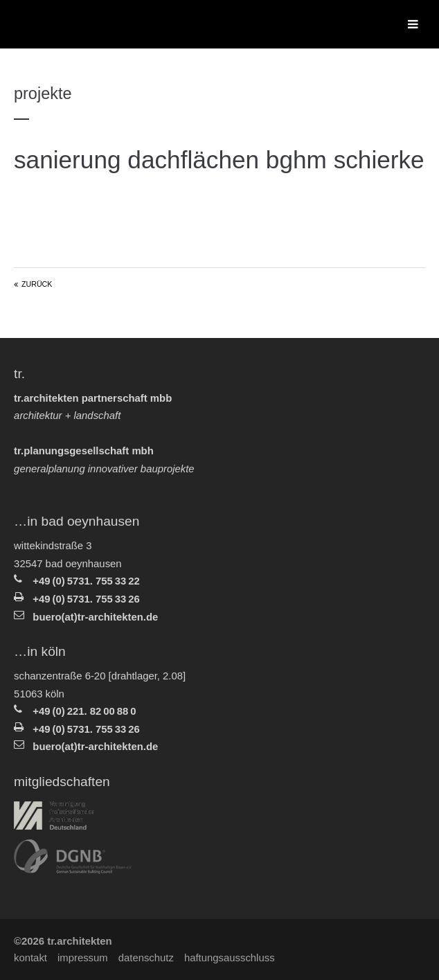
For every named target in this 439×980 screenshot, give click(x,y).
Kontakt (30, 958)
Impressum (83, 958)
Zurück (37, 284)
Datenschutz (146, 958)
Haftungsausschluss (230, 958)
